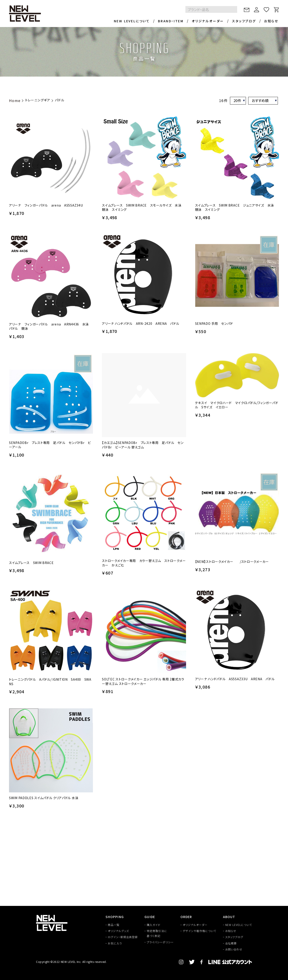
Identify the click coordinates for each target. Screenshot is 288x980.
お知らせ (271, 21)
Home (15, 100)
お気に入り (115, 943)
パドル (60, 100)
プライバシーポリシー (160, 942)
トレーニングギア (38, 100)
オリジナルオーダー (208, 21)
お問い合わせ (234, 949)
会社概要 (231, 943)
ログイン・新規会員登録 (123, 937)
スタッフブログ (244, 21)
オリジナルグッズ (118, 931)
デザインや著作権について (199, 931)
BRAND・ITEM (171, 21)
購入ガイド (154, 925)
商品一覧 (114, 925)
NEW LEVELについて (132, 21)
